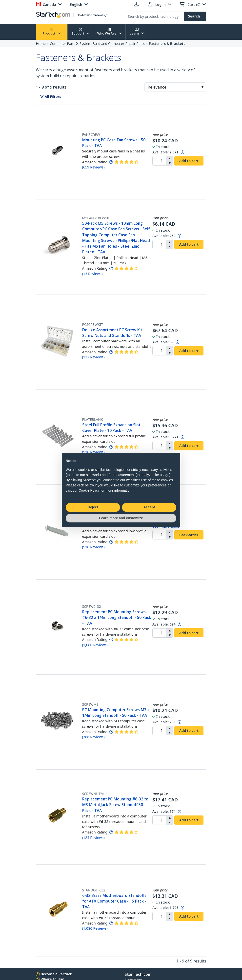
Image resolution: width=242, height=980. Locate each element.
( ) (93, 167)
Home (41, 44)
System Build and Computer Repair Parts (112, 44)
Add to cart (189, 161)
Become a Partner (56, 974)
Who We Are (109, 32)
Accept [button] (149, 507)
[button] (202, 87)
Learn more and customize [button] (121, 518)
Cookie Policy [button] (89, 490)
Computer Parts (63, 44)
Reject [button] (93, 507)
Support (81, 32)
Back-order (189, 535)
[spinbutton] (159, 161)
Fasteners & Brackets (167, 44)
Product (52, 32)
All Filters (50, 97)
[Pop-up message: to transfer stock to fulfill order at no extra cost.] (182, 152)
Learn (137, 32)
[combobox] (175, 87)
